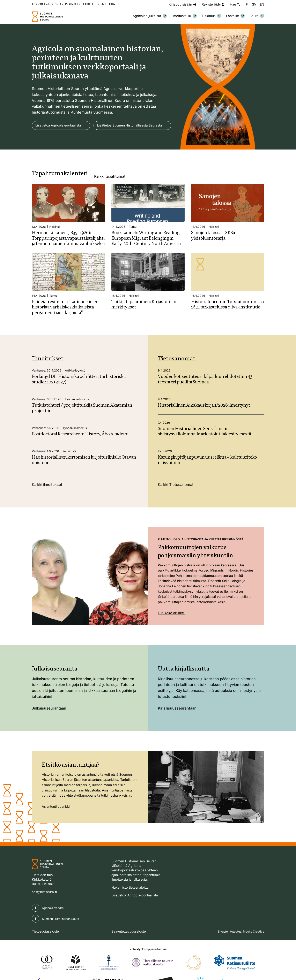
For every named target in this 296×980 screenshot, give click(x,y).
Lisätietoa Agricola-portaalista (59, 125)
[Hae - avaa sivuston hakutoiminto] (234, 4)
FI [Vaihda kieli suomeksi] (247, 4)
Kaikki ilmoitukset (47, 497)
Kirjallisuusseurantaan (177, 720)
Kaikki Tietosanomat (176, 497)
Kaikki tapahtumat (110, 188)
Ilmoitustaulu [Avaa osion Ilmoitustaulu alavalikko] (184, 16)
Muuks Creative (254, 943)
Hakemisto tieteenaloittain (131, 899)
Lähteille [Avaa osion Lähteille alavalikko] (235, 16)
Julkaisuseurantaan (49, 720)
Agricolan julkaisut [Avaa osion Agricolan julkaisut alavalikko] (150, 16)
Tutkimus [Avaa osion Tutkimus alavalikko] (211, 16)
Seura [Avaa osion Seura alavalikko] (257, 16)
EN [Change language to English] (262, 4)
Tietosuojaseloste (45, 943)
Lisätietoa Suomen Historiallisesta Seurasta (68, 137)
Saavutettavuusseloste (129, 943)
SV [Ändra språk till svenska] (254, 4)
